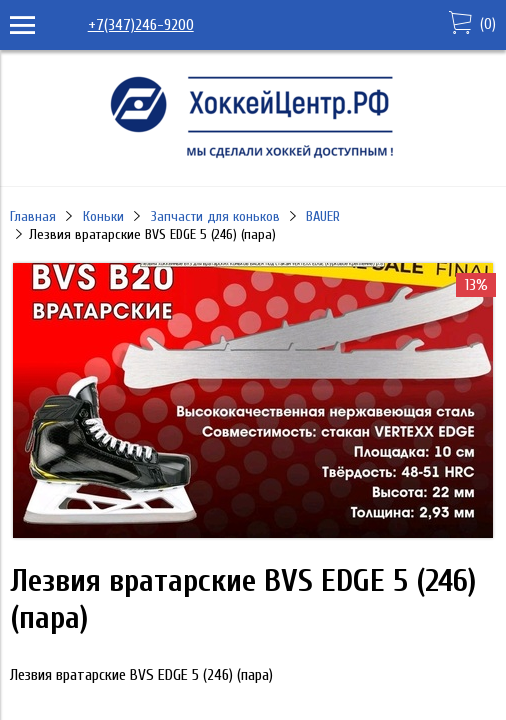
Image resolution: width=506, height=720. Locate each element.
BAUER (323, 216)
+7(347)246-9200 (141, 25)
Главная (33, 216)
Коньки (103, 216)
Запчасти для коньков (215, 216)
